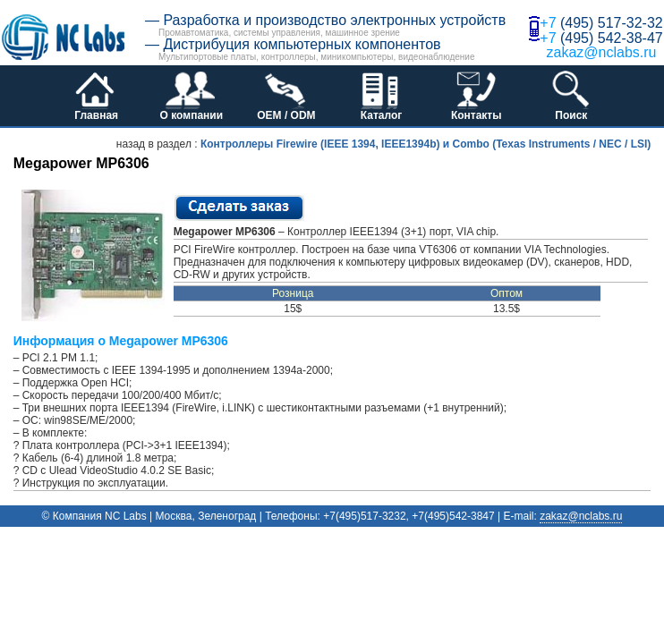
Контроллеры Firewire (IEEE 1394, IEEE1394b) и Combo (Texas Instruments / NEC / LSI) (426, 144)
